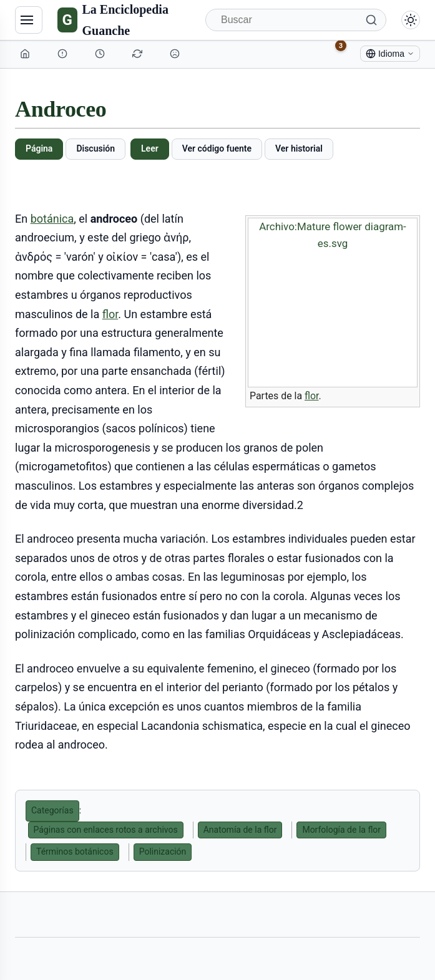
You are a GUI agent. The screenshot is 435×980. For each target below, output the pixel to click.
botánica (52, 219)
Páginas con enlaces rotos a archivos (106, 830)
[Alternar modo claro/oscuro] (411, 20)
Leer (150, 148)
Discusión (95, 148)
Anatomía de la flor (240, 830)
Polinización (163, 851)
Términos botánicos (75, 851)
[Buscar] (296, 20)
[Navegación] (29, 20)
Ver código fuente (217, 148)
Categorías (52, 810)
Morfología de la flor (341, 830)
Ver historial (299, 148)
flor (312, 396)
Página (39, 148)
